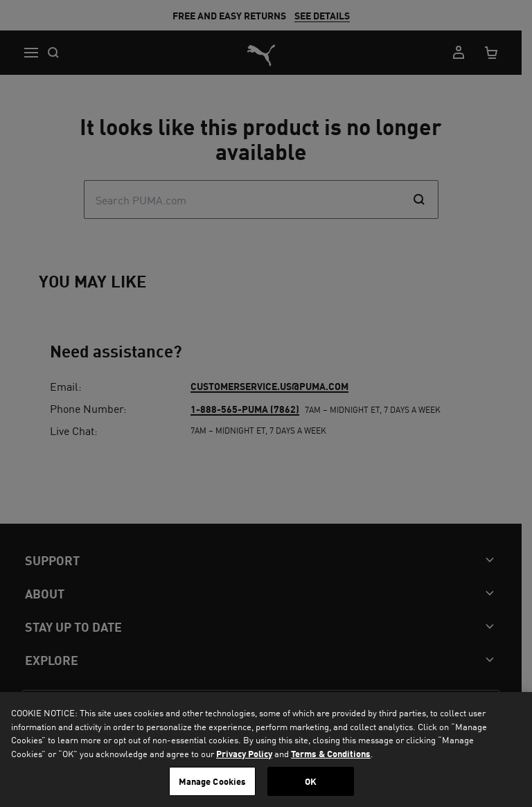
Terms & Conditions (331, 753)
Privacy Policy (244, 753)
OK (311, 781)
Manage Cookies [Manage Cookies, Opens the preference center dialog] (213, 781)
